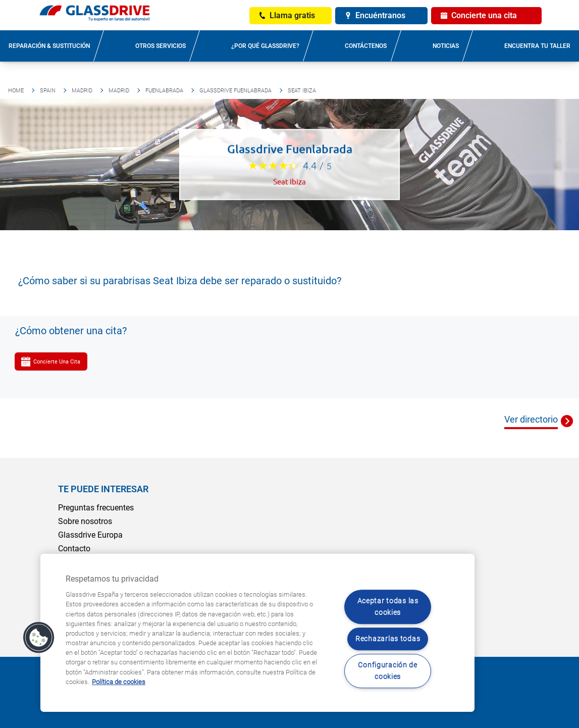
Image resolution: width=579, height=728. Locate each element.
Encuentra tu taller (537, 46)
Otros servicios (161, 46)
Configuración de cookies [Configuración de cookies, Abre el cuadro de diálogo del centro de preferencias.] (388, 671)
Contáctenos (366, 46)
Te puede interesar (103, 489)
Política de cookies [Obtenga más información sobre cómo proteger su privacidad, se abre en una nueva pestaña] (119, 682)
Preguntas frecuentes (96, 508)
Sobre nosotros (85, 521)
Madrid (82, 91)
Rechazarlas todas (388, 639)
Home (16, 91)
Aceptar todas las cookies (388, 607)
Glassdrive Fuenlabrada (235, 91)
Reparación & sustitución (49, 46)
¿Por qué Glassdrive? (265, 46)
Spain (48, 91)
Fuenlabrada (164, 91)
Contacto (74, 549)
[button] (39, 638)
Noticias (446, 46)
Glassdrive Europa (90, 535)
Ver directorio (531, 419)
